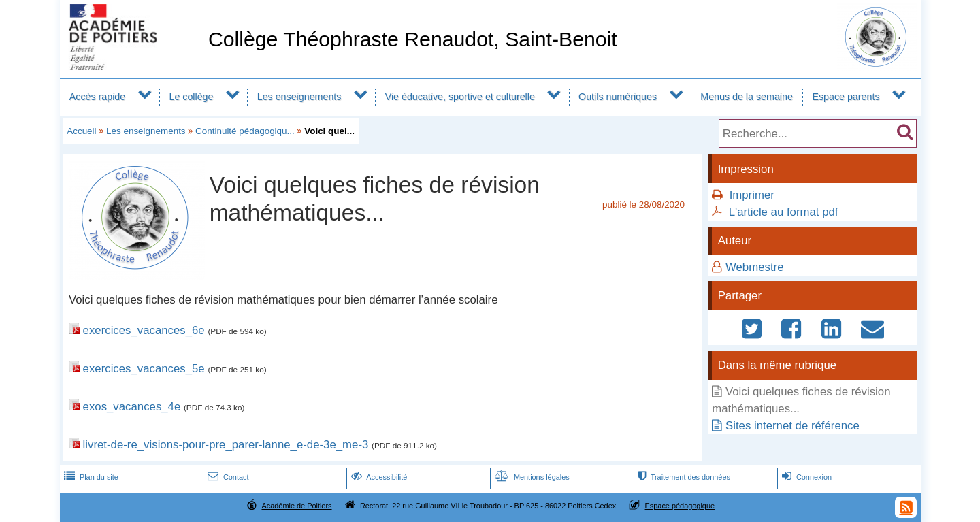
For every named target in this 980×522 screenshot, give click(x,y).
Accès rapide (97, 97)
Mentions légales (531, 477)
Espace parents (846, 97)
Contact (227, 477)
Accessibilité (378, 477)
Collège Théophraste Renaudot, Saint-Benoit (413, 39)
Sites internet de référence (793, 426)
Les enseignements (299, 97)
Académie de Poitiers (296, 506)
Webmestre (755, 267)
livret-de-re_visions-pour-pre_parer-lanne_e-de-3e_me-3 (226, 445)
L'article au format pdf (784, 212)
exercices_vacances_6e (144, 330)
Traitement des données (683, 477)
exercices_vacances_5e (144, 369)
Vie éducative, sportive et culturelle (460, 97)
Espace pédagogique (680, 506)
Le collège (191, 97)
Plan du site (90, 477)
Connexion (805, 477)
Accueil (81, 131)
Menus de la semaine (747, 97)
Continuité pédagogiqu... (245, 131)
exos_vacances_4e (132, 407)
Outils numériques (618, 97)
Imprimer (752, 195)
